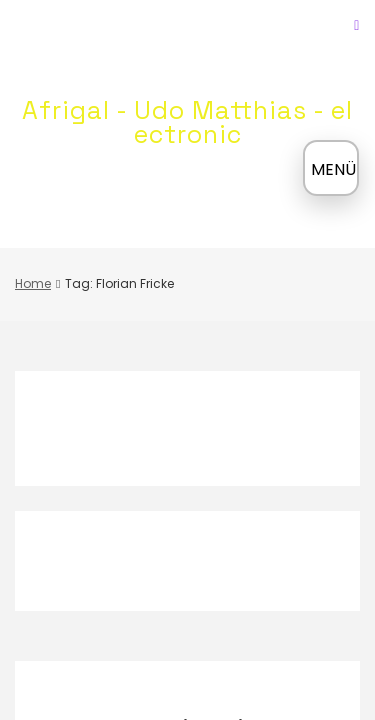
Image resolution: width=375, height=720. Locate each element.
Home (33, 283)
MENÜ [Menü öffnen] (333, 169)
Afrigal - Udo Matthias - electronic (187, 122)
